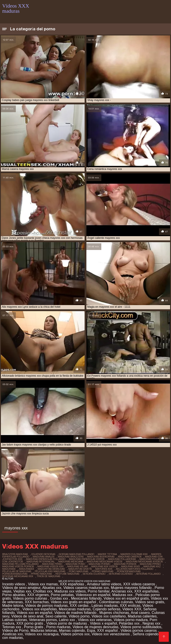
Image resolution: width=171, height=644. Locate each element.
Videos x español (104, 623)
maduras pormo (99, 564)
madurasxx (27, 569)
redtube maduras (67, 574)
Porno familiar (99, 591)
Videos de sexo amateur (21, 588)
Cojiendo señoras (107, 609)
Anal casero (140, 613)
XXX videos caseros (140, 584)
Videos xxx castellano (109, 616)
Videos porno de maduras (67, 623)
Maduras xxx (123, 595)
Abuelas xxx (52, 588)
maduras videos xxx (51, 566)
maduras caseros (130, 557)
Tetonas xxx (12, 627)
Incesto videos (14, 584)
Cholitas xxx (43, 591)
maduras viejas (77, 566)
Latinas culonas (15, 620)
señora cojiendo (94, 574)
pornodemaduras (129, 571)
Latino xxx (67, 620)
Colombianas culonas (116, 602)
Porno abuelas (14, 595)
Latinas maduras (105, 606)
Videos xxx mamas (43, 584)
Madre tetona (13, 606)
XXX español (108, 631)
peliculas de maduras (17, 571)
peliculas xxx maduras (50, 571)
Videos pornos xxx (75, 634)
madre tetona (107, 554)
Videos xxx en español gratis (126, 598)
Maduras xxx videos (70, 591)
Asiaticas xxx (12, 634)
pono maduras (78, 571)
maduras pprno (150, 564)
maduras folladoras (122, 559)
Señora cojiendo (146, 634)
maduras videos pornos (18, 566)
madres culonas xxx (134, 554)
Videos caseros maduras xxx (86, 588)
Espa (91, 631)
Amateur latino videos (104, 584)
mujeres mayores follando (135, 569)
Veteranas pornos (43, 620)
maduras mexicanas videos (105, 561)
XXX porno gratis (30, 623)
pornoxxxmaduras (15, 574)
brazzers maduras (15, 554)
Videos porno (79, 616)
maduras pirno (52, 564)
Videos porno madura (131, 620)
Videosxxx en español (93, 595)
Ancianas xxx (122, 591)
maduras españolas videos (87, 559)
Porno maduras (58, 627)
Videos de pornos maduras (46, 606)
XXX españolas (73, 584)
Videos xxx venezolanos (111, 634)
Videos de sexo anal (27, 616)
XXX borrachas (37, 602)
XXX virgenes (38, 595)
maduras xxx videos (104, 566)
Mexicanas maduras (75, 609)
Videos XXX (132, 609)
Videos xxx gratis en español (74, 602)
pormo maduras (103, 571)
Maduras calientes (142, 616)
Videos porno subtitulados (141, 627)
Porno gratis (34, 627)
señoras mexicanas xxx (18, 576)
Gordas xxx (60, 598)
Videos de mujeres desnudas (96, 627)
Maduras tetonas (44, 631)
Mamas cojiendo (72, 631)
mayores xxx (104, 569)
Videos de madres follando (76, 613)
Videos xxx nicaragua (42, 634)
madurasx (9, 569)
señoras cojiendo (121, 574)
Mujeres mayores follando (132, 588)
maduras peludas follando (20, 564)
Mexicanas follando (86, 598)
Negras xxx (152, 623)
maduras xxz (152, 566)
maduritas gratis (80, 569)
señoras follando (148, 574)
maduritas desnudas (51, 569)
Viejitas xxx (22, 591)
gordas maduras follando (76, 554)
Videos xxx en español (35, 613)
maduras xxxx (130, 566)
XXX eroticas (130, 606)
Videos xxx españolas (40, 609)
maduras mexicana (71, 561)
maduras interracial (41, 561)
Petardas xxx (130, 623)
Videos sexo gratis (150, 602)
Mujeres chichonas (114, 613)
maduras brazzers (71, 557)
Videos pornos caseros (139, 631)
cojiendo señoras (43, 554)
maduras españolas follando (46, 559)
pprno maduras (41, 574)
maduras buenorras (101, 557)
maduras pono (75, 564)
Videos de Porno (15, 631)
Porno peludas (62, 595)
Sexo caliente (56, 616)
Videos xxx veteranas (95, 620)
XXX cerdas (80, 606)
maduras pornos (125, 564)
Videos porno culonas (31, 598)
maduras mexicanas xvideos (144, 561)
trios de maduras (48, 576)
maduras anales (44, 557)
